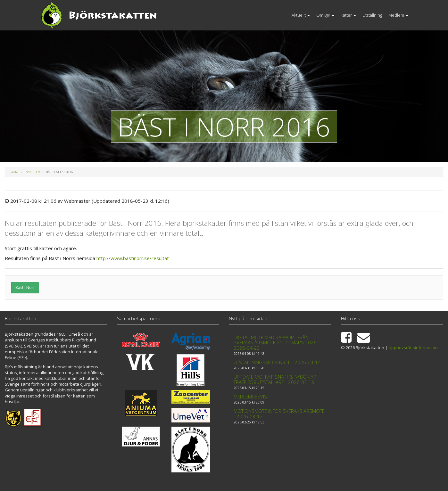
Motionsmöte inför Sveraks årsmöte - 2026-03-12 (279, 414)
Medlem (398, 15)
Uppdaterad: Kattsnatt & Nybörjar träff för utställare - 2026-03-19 (275, 379)
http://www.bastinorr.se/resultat (133, 258)
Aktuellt (301, 15)
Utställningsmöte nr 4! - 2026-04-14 (277, 362)
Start (14, 172)
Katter (348, 15)
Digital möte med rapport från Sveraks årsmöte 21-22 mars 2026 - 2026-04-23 (277, 343)
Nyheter (33, 172)
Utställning (372, 15)
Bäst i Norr (25, 287)
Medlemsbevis (250, 397)
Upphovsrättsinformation (413, 348)
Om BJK (325, 15)
